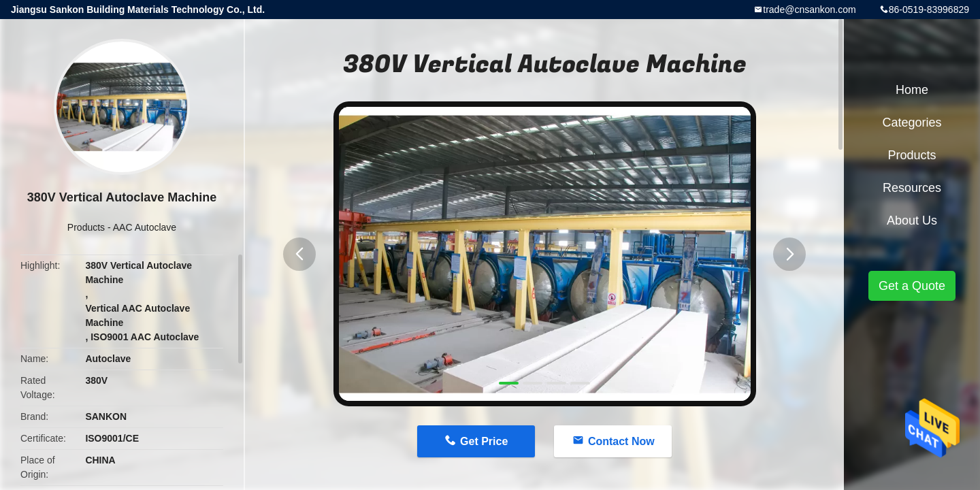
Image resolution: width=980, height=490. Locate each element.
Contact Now (621, 441)
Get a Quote (912, 286)
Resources (912, 188)
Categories (912, 122)
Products (86, 227)
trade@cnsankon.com (809, 10)
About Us (912, 220)
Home (912, 90)
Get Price (484, 441)
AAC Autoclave (145, 227)
